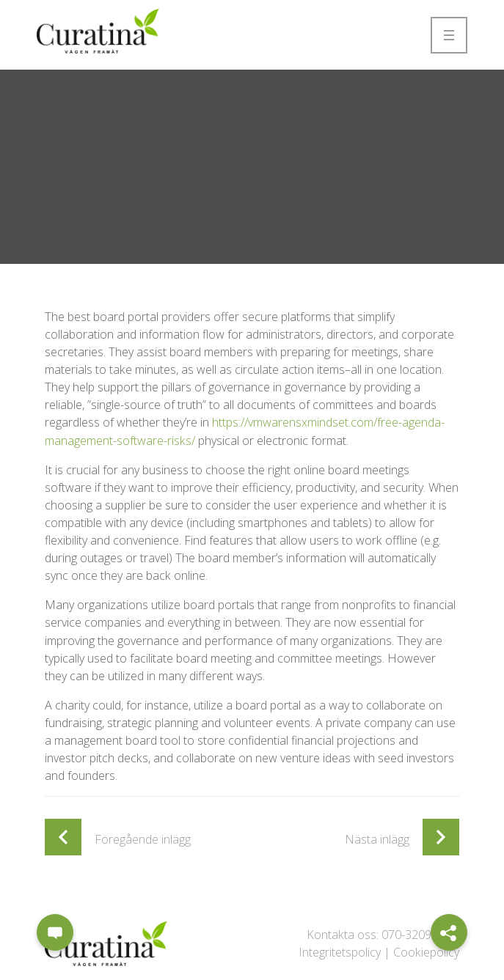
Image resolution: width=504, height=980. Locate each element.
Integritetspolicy (340, 952)
